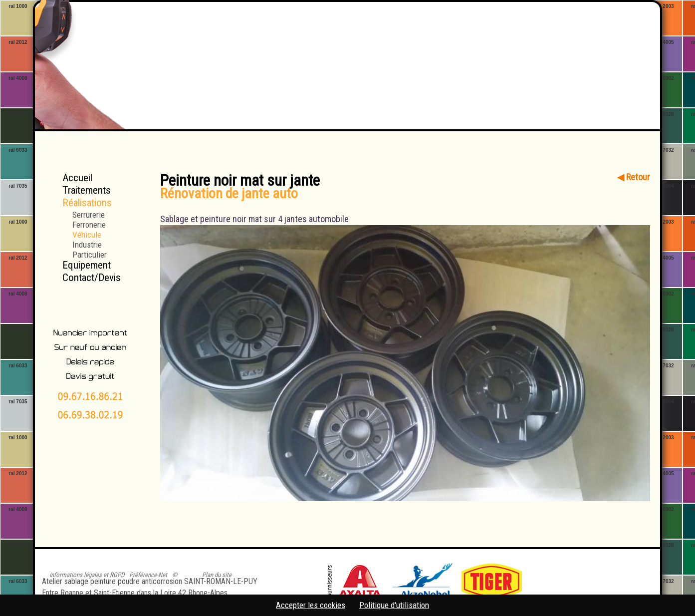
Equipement (87, 265)
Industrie (87, 244)
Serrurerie (89, 214)
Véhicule (87, 234)
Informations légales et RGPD (87, 575)
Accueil (77, 178)
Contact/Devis (92, 278)
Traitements (87, 190)
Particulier (90, 254)
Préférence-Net (148, 575)
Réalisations (87, 203)
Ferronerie (89, 224)
